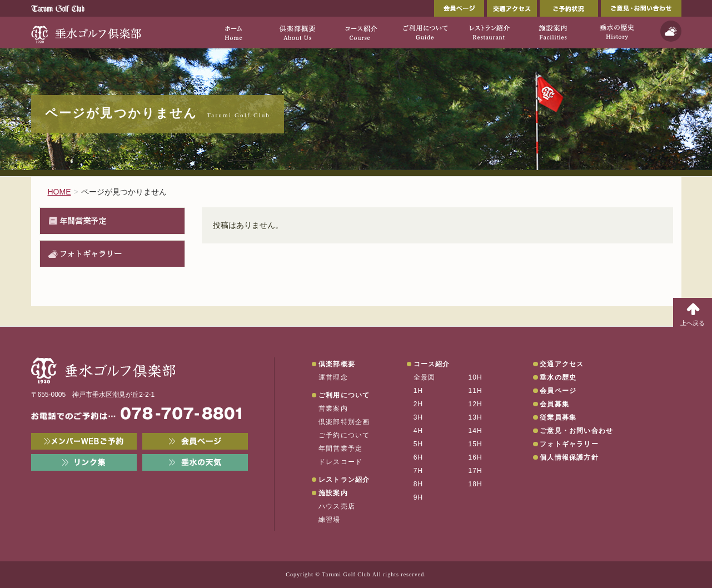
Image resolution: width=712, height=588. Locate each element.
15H (475, 444)
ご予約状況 (569, 8)
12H (475, 404)
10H (475, 377)
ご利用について (344, 395)
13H (475, 417)
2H (419, 404)
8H (419, 484)
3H (419, 417)
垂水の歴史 (558, 377)
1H (419, 391)
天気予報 (671, 31)
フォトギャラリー (91, 253)
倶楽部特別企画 (344, 422)
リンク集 (84, 462)
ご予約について (344, 435)
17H (475, 471)
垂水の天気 (195, 462)
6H (419, 457)
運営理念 (333, 377)
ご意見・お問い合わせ (641, 8)
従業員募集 (558, 417)
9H (419, 497)
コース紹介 (432, 364)
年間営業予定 (83, 221)
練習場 (330, 520)
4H (419, 431)
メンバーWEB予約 (84, 441)
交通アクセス (512, 8)
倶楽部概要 (337, 364)
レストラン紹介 (344, 480)
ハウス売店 (337, 506)
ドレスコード (340, 462)
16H (475, 457)
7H (419, 471)
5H (419, 444)
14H (475, 431)
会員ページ (459, 8)
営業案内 (333, 408)
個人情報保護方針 (569, 457)
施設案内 (333, 493)
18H (475, 484)
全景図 (425, 377)
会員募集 (554, 404)
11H (475, 391)
